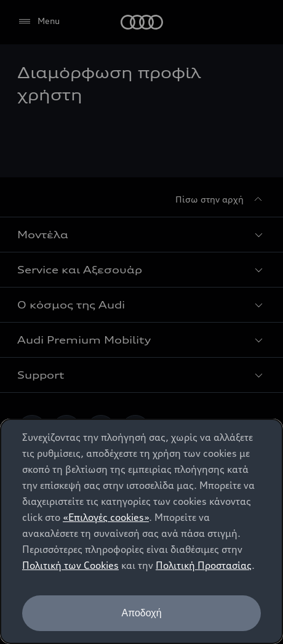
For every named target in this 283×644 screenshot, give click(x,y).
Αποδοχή (141, 613)
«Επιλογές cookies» (106, 517)
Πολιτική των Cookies (70, 565)
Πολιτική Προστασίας (204, 565)
